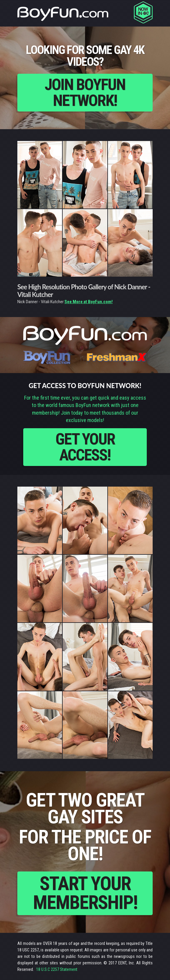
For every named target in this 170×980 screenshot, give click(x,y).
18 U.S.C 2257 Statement (57, 969)
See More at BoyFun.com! (89, 302)
